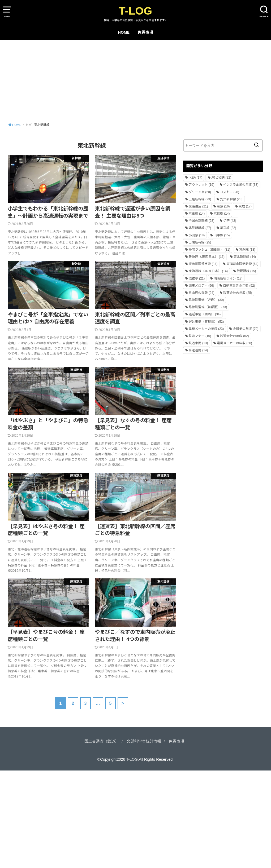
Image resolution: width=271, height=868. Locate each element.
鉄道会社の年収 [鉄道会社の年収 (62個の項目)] (235, 336)
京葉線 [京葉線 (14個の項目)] (222, 214)
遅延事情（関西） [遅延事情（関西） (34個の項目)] (205, 314)
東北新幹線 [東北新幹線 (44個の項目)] (245, 257)
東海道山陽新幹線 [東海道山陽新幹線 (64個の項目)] (242, 264)
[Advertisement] (135, 79)
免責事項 (145, 32)
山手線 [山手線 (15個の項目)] (222, 235)
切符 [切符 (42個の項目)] (230, 221)
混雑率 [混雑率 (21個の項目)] (197, 278)
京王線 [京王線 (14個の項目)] (197, 214)
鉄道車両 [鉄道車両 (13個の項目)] (198, 343)
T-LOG (136, 11)
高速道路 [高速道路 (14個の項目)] (198, 350)
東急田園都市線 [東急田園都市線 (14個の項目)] (203, 264)
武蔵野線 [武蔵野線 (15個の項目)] (246, 271)
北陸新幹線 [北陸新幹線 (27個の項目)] (200, 228)
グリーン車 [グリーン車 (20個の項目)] (200, 192)
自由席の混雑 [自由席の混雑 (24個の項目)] (202, 293)
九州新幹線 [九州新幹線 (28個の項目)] (231, 199)
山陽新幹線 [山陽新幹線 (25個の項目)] (200, 242)
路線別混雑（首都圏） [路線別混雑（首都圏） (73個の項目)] (208, 307)
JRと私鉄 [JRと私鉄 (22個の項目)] (221, 178)
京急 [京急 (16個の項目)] (223, 206)
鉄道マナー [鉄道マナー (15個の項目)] (200, 336)
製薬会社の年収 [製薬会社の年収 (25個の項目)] (238, 293)
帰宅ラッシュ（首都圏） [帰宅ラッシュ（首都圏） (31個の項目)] (210, 250)
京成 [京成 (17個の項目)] (245, 206)
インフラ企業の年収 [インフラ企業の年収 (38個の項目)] (241, 185)
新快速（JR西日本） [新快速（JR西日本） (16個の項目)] (207, 257)
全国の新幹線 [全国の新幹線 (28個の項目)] (202, 221)
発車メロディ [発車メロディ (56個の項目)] (201, 286)
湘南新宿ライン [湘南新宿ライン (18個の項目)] (228, 278)
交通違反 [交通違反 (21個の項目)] (198, 206)
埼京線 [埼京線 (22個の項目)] (228, 228)
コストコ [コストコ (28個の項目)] (229, 192)
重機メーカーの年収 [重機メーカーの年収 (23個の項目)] (206, 329)
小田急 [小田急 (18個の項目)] (197, 235)
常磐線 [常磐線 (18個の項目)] (247, 250)
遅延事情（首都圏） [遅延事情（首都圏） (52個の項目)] (206, 322)
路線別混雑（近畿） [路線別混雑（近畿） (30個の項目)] (206, 300)
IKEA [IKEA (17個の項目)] (195, 178)
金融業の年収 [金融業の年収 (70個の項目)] (246, 329)
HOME (124, 32)
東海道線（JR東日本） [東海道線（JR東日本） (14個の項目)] (208, 271)
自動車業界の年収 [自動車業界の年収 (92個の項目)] (239, 286)
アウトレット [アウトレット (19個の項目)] (202, 185)
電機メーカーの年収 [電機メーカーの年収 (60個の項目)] (235, 343)
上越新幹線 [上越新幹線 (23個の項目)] (200, 199)
